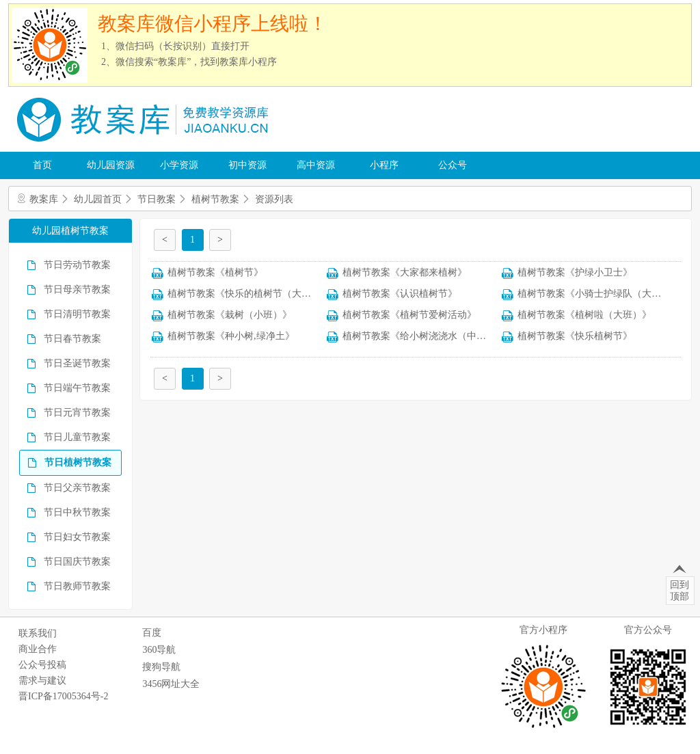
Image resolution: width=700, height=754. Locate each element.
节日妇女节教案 (77, 537)
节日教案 (157, 199)
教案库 (44, 199)
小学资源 (179, 165)
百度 (152, 633)
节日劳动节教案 (77, 265)
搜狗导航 (161, 667)
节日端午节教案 (77, 388)
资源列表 (274, 199)
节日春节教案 (72, 339)
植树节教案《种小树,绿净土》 (231, 336)
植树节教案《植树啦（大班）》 (584, 315)
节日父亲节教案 (77, 488)
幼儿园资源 (111, 165)
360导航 (159, 650)
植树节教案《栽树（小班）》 (230, 315)
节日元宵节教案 (77, 413)
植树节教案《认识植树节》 (400, 294)
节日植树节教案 (78, 462)
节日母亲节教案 (77, 290)
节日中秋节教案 (77, 512)
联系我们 (38, 633)
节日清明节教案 (77, 314)
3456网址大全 (171, 684)
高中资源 (316, 165)
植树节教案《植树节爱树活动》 (409, 315)
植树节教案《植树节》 (215, 272)
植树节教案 (215, 199)
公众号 (453, 165)
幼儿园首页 (98, 199)
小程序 (384, 165)
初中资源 (247, 165)
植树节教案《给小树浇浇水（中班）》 (424, 336)
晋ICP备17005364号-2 (63, 696)
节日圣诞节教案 (77, 363)
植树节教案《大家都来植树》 (405, 272)
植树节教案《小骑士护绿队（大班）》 (599, 294)
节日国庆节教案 (77, 562)
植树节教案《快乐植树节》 (575, 336)
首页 (42, 165)
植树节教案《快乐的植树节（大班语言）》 (258, 294)
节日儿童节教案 (77, 437)
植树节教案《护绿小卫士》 (575, 272)
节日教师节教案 (77, 586)
